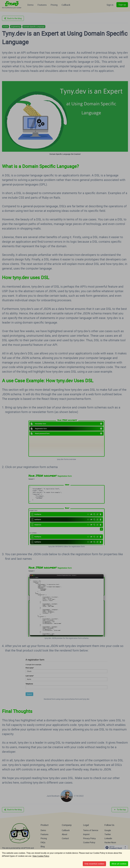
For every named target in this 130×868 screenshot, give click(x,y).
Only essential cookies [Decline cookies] (94, 864)
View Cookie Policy (41, 856)
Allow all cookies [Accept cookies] (119, 864)
